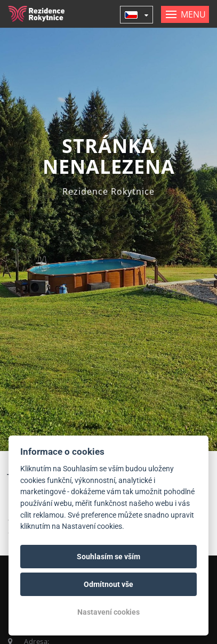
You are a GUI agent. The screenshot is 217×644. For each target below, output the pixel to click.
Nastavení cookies (108, 612)
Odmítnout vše (108, 584)
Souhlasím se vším (108, 557)
